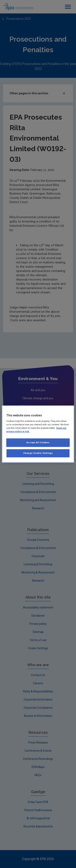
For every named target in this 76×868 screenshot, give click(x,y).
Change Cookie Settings (38, 453)
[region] (38, 434)
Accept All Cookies (38, 443)
